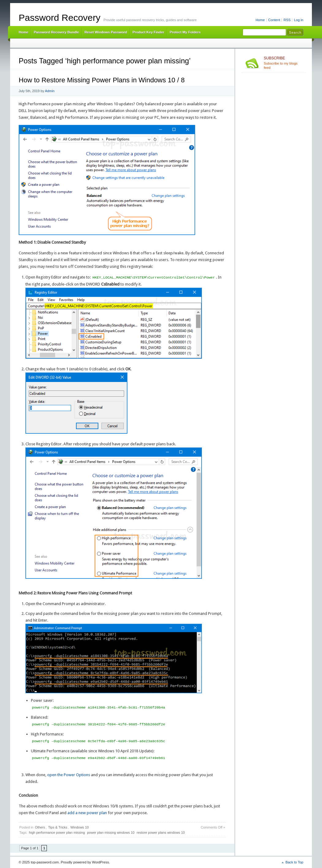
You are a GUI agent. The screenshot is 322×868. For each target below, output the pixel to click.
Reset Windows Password (106, 32)
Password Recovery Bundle (56, 32)
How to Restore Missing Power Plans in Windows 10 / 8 (102, 80)
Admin (50, 91)
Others (40, 827)
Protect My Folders (185, 32)
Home (260, 20)
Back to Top (294, 862)
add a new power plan (87, 813)
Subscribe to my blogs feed (284, 63)
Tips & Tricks (58, 827)
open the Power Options (69, 775)
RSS (287, 20)
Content (274, 20)
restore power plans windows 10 (161, 832)
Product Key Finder (148, 32)
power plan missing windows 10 (111, 832)
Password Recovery (60, 18)
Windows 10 (80, 827)
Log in (299, 20)
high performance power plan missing (57, 832)
